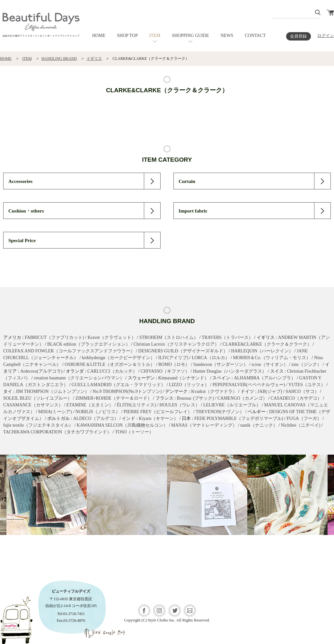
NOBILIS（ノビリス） (98, 412)
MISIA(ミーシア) (55, 412)
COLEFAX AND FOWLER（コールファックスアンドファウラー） (69, 351)
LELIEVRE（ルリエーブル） (232, 405)
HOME (99, 36)
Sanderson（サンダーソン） (221, 364)
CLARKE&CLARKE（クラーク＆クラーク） (267, 344)
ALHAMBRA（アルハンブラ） (265, 378)
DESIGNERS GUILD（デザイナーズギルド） (183, 351)
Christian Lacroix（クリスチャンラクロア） (176, 344)
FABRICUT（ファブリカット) (54, 337)
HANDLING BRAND (59, 59)
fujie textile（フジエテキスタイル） (38, 425)
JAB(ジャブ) (270, 391)
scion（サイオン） (270, 364)
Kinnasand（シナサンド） (184, 378)
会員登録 (298, 36)
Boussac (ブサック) (196, 398)
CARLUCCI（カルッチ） (112, 371)
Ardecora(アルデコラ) (41, 371)
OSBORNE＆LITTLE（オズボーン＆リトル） (110, 364)
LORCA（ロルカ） (211, 358)
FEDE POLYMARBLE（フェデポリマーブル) (239, 418)
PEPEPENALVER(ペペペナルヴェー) (249, 385)
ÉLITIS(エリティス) (136, 405)
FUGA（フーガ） (304, 418)
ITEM (155, 36)
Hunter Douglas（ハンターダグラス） (230, 371)
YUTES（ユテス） (307, 385)
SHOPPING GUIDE (190, 36)
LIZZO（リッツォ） (189, 385)
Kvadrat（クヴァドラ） (214, 391)
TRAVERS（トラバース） (227, 337)
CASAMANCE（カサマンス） (33, 405)
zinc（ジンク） (307, 364)
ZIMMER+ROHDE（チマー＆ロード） (114, 398)
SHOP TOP (127, 36)
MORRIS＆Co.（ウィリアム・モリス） (272, 358)
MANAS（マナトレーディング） (204, 425)
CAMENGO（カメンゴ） (242, 398)
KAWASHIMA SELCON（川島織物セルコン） (122, 425)
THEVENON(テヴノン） (220, 412)
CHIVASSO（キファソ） (165, 371)
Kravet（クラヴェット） (112, 337)
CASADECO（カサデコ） (296, 398)
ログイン (326, 36)
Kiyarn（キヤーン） (158, 418)
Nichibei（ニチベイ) (301, 425)
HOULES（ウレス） (180, 405)
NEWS (227, 36)
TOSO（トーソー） (134, 432)
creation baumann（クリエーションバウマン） (79, 378)
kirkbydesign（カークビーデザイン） (118, 358)
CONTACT (255, 36)
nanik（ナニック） (259, 425)
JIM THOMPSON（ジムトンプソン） (53, 391)
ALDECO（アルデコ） (96, 418)
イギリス (94, 59)
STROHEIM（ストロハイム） (169, 337)
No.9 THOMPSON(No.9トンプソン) (127, 391)
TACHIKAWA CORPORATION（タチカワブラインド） (57, 432)
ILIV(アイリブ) (173, 358)
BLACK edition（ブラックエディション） (89, 344)
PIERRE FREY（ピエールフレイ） (158, 412)
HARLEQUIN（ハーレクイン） (262, 351)
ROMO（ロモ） (174, 364)
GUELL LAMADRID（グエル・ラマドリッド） (119, 385)
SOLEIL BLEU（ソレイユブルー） (38, 398)
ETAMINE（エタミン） (90, 405)
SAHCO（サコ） (302, 391)
